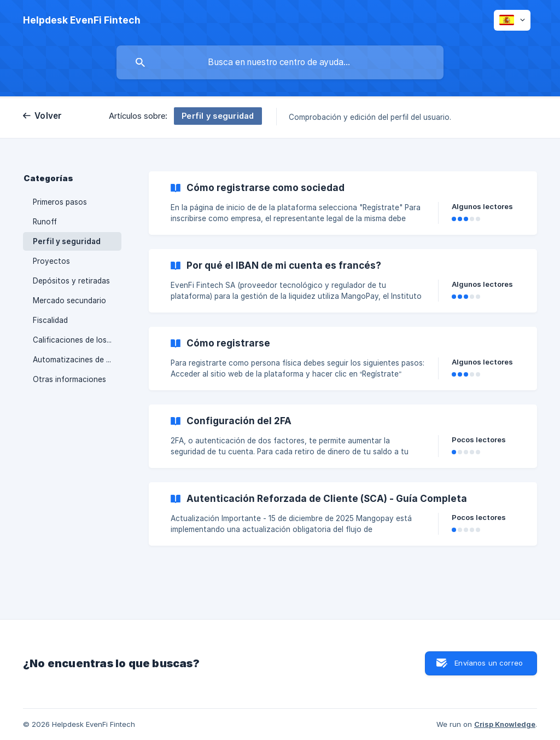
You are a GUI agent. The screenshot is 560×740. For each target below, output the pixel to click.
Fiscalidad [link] (50, 320)
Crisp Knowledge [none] (505, 724)
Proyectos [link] (51, 261)
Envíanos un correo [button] (489, 663)
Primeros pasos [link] (60, 202)
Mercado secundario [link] (69, 300)
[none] (82, 20)
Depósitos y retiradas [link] (71, 281)
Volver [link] (48, 116)
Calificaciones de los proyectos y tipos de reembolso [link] (77, 340)
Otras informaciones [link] (69, 379)
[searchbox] (280, 62)
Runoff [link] (45, 222)
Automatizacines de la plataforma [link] (77, 360)
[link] (343, 203)
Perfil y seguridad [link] (67, 241)
